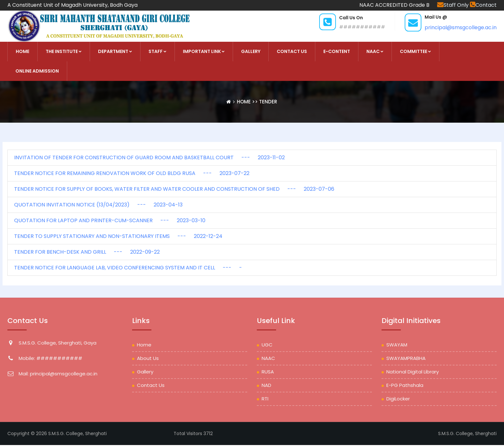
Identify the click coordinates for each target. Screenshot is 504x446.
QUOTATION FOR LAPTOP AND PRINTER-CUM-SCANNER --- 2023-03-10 (110, 220)
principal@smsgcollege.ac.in (461, 27)
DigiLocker (398, 399)
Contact (483, 5)
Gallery (251, 51)
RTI (265, 399)
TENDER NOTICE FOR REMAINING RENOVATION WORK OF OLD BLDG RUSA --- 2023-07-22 (132, 173)
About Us (148, 358)
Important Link (204, 51)
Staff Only (454, 5)
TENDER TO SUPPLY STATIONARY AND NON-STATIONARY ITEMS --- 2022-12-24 (118, 236)
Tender (268, 102)
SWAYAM (397, 345)
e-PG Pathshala (405, 385)
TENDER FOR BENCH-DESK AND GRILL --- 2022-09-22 (87, 252)
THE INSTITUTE (64, 51)
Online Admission (37, 71)
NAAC (375, 51)
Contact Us (292, 51)
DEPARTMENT (115, 51)
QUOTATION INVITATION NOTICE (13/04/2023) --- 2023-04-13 (98, 205)
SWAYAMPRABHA (406, 358)
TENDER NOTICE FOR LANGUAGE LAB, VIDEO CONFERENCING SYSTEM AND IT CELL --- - (128, 268)
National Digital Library (413, 372)
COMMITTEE (415, 51)
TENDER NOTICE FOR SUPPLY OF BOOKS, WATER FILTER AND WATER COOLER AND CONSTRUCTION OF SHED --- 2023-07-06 (174, 189)
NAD (266, 385)
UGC (267, 345)
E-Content (337, 51)
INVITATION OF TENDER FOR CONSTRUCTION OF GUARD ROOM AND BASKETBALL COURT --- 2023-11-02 (149, 157)
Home (244, 102)
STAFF (157, 51)
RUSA (268, 372)
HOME (22, 51)
